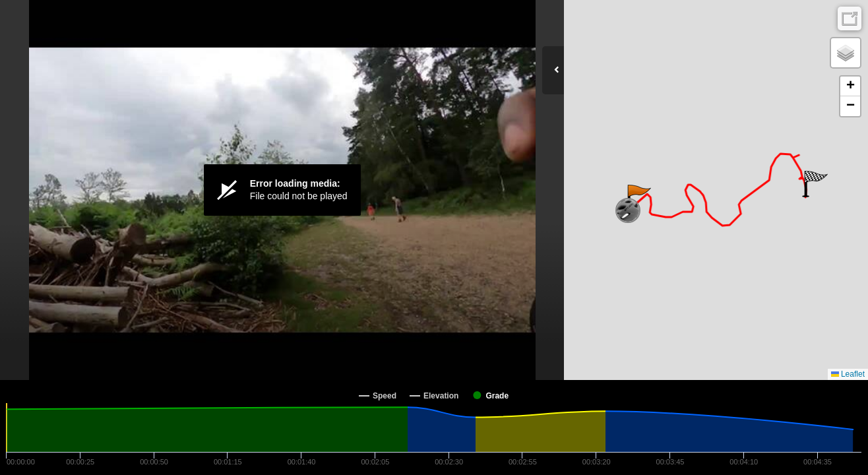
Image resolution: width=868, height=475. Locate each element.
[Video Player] (282, 190)
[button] (638, 198)
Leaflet (848, 374)
